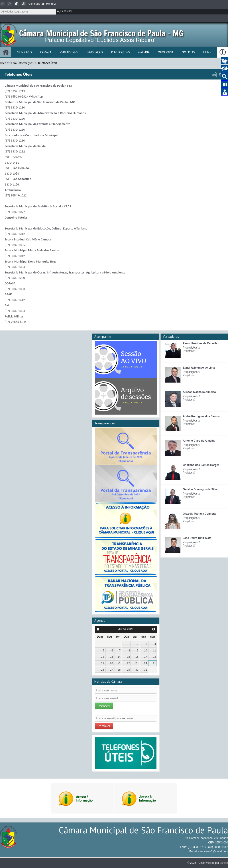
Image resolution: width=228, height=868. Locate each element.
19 (103, 663)
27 (111, 670)
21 (119, 663)
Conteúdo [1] (36, 4)
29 (129, 670)
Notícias (188, 52)
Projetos (188, 351)
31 (146, 670)
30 (137, 670)
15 (129, 657)
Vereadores (69, 52)
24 (146, 663)
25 (154, 663)
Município (24, 52)
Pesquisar (65, 11)
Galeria (144, 52)
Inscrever (104, 706)
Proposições (190, 348)
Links (207, 52)
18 (154, 657)
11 (154, 651)
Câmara (46, 52)
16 (137, 657)
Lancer (224, 863)
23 (137, 663)
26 (103, 670)
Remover (104, 726)
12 (103, 657)
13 (111, 657)
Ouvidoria (166, 52)
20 (111, 663)
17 (146, 657)
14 (119, 657)
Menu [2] (51, 4)
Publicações (121, 52)
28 (119, 670)
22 (129, 663)
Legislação (94, 52)
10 (146, 651)
